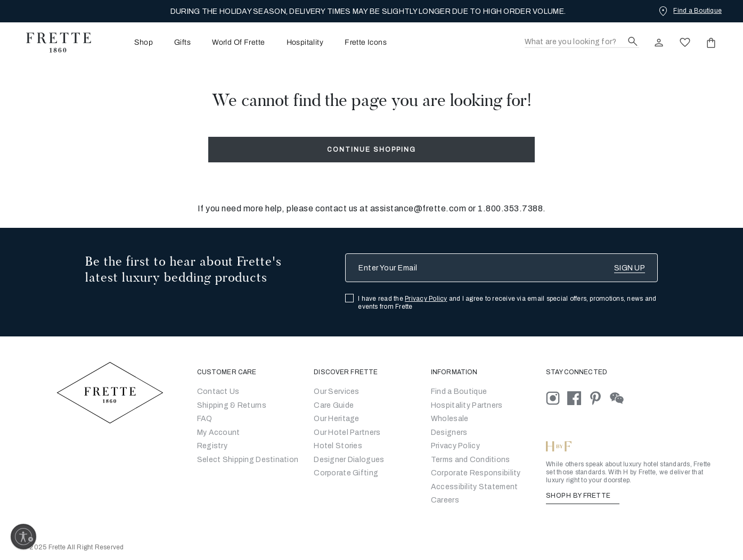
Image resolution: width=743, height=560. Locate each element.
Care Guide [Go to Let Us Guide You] (334, 405)
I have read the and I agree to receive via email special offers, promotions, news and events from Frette (507, 303)
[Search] (582, 42)
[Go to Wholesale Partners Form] (450, 419)
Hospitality (305, 43)
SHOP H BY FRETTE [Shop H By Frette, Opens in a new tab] (582, 496)
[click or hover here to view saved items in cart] (711, 43)
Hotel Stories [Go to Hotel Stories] (338, 446)
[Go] (449, 433)
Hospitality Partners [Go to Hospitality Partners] (467, 405)
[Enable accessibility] (23, 537)
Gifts (182, 43)
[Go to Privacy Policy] (455, 446)
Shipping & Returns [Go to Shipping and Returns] (232, 405)
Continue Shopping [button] (372, 150)
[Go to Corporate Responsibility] (476, 473)
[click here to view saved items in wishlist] (685, 43)
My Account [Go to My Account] (219, 433)
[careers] (445, 500)
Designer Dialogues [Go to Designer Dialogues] (349, 460)
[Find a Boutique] (689, 11)
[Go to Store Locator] (459, 392)
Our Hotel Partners (347, 433)
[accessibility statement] (474, 487)
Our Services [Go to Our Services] (336, 392)
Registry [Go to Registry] (212, 446)
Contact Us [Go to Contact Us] (218, 392)
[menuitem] (129, 42)
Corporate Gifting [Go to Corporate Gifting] (346, 473)
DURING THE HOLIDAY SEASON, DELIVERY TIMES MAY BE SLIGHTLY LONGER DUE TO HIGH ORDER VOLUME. (368, 11)
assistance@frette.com (418, 208)
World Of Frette (238, 43)
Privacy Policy (426, 299)
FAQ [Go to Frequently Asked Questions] (205, 419)
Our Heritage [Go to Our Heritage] (336, 419)
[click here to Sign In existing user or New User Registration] (659, 43)
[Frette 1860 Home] (53, 43)
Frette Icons (366, 43)
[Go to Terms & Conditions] (471, 460)
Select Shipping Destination (248, 460)
